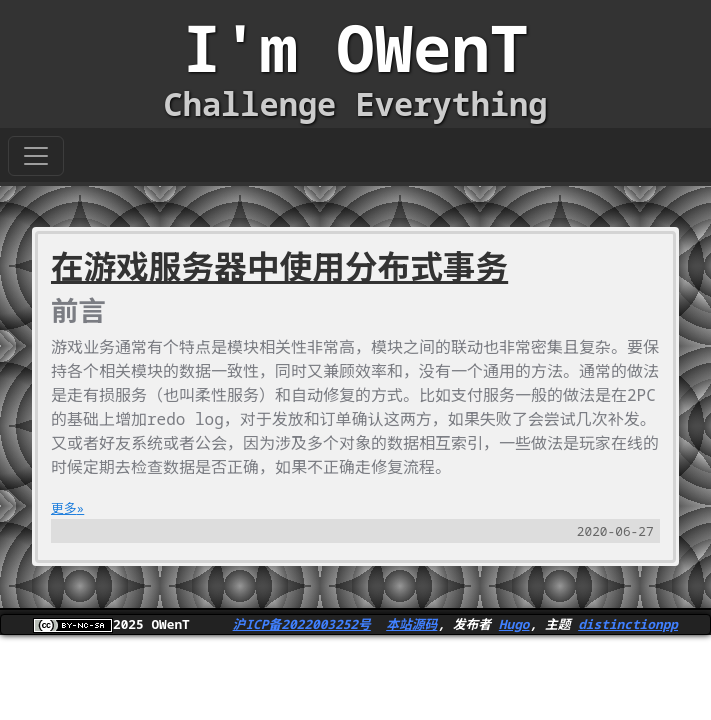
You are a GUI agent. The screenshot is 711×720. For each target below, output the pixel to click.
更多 (64, 508)
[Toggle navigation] (36, 156)
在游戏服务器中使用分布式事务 (279, 266)
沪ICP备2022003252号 (302, 624)
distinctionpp (628, 624)
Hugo (514, 624)
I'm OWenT (356, 47)
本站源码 (411, 624)
